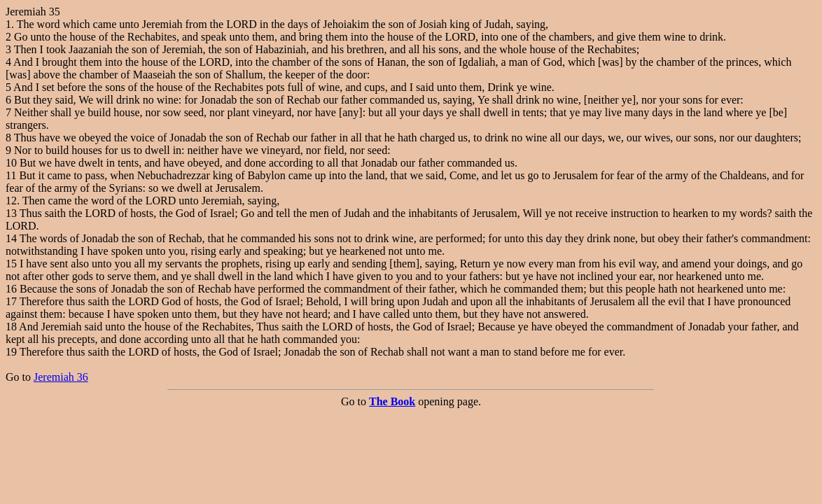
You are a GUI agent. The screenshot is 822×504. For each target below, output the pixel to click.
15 (11, 264)
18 (11, 327)
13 (11, 213)
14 (11, 238)
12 (11, 201)
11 (11, 175)
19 (11, 352)
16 (11, 289)
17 (11, 301)
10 (11, 163)
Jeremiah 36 (61, 377)
